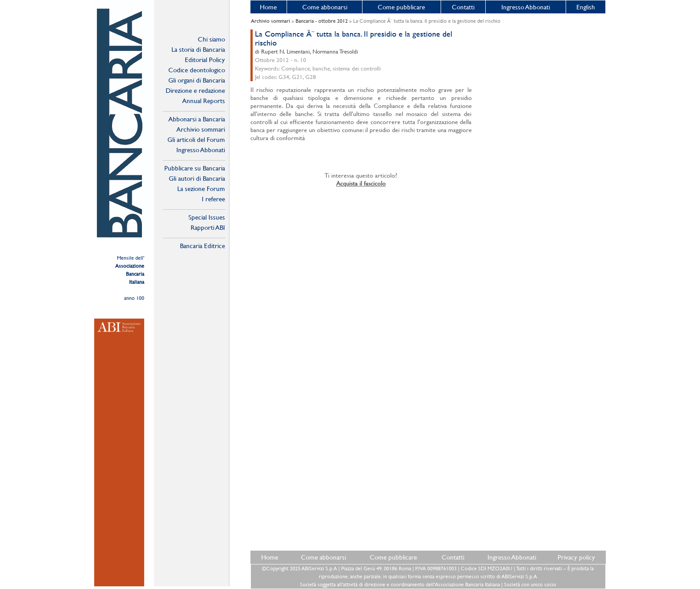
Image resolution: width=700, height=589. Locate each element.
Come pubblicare (401, 7)
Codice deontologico (197, 70)
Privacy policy (576, 557)
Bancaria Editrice (202, 246)
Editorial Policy (205, 60)
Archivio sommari (201, 129)
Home (268, 7)
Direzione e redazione (195, 90)
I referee (213, 199)
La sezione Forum (201, 189)
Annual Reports (204, 101)
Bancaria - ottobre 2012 (322, 21)
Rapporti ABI (208, 227)
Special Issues (207, 217)
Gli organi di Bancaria (197, 80)
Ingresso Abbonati (526, 7)
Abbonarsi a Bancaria (197, 119)
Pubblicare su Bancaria (195, 168)
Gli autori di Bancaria (197, 178)
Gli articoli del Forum (196, 139)
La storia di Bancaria (198, 49)
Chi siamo (211, 39)
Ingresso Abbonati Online (201, 150)
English (586, 7)
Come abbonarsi (325, 7)
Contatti (463, 7)
